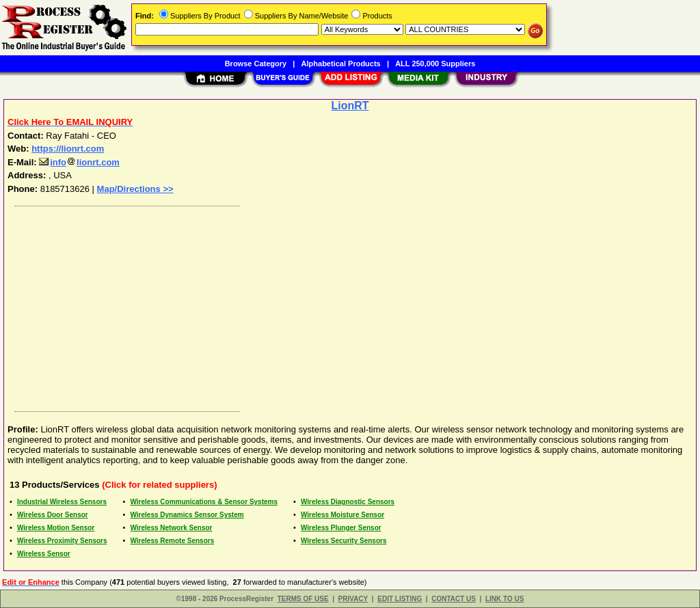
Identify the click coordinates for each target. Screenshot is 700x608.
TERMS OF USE (303, 599)
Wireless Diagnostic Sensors (348, 502)
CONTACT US (454, 599)
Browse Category (256, 64)
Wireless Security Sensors (344, 541)
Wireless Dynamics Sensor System (187, 515)
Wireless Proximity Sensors (62, 541)
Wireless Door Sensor (53, 515)
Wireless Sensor (44, 554)
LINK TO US (504, 599)
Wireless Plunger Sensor (341, 528)
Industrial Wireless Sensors (62, 502)
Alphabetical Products (341, 64)
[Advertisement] (351, 305)
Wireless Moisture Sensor (342, 515)
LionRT (350, 106)
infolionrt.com (79, 162)
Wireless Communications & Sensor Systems (204, 502)
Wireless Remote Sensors (172, 541)
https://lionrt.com (68, 149)
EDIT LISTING (400, 599)
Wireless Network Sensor (171, 528)
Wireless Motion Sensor (56, 528)
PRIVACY (353, 599)
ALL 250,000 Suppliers (435, 64)
